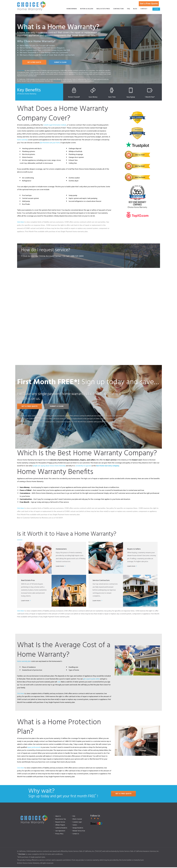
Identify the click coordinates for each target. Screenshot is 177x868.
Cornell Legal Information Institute (56, 126)
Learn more (61, 567)
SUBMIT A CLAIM (63, 63)
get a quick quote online (92, 680)
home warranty (23, 141)
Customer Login (78, 823)
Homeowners (62, 549)
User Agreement (61, 832)
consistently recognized (87, 467)
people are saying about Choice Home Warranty (51, 467)
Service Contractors (102, 581)
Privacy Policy (60, 834)
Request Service (61, 823)
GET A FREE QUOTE (35, 63)
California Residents (62, 829)
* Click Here (21, 71)
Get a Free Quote (150, 2)
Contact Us (76, 834)
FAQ (74, 817)
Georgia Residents (79, 829)
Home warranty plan (24, 662)
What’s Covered (78, 820)
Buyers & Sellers (134, 549)
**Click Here (57, 82)
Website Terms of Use (80, 832)
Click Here (21, 223)
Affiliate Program (61, 826)
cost (59, 683)
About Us (59, 817)
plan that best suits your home (51, 143)
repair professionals (34, 748)
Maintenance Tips (62, 820)
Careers (75, 826)
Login (156, 9)
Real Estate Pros (28, 581)
